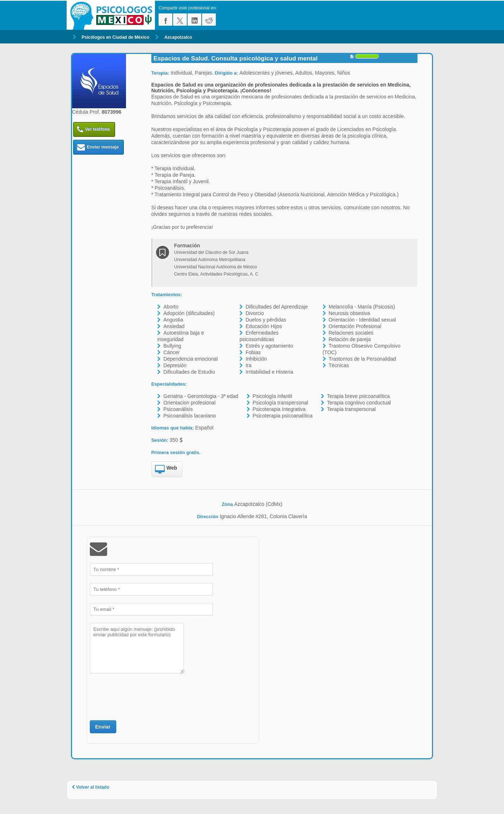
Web (166, 470)
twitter (180, 20)
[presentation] (145, 696)
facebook (165, 20)
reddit (209, 20)
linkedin (194, 20)
